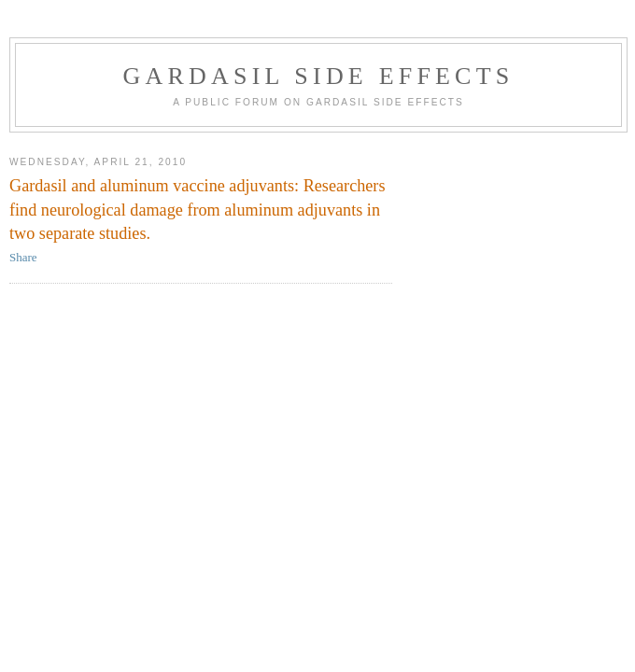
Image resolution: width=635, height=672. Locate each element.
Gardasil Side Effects (319, 76)
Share (23, 257)
